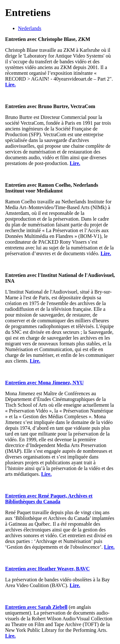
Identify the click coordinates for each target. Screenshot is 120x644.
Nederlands (30, 28)
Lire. (10, 85)
